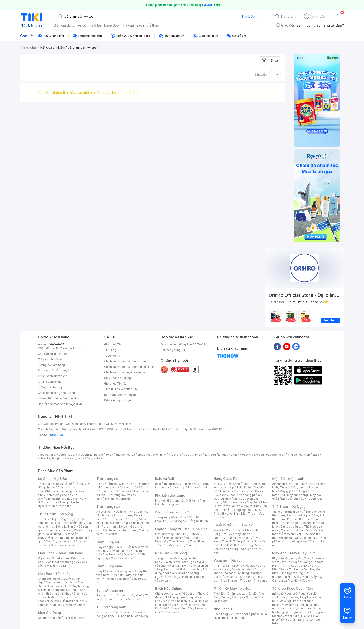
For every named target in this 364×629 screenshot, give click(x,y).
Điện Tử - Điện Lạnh (288, 479)
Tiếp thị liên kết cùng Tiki (121, 389)
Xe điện (253, 594)
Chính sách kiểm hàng (53, 376)
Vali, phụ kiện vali (196, 487)
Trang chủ (288, 16)
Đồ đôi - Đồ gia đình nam (127, 523)
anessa (259, 455)
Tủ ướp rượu (315, 499)
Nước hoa (53, 601)
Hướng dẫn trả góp (50, 387)
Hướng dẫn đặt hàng (51, 365)
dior (54, 455)
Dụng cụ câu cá (291, 527)
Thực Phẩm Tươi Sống (55, 514)
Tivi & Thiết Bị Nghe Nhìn (237, 512)
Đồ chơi (79, 484)
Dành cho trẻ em (58, 538)
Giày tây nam (125, 571)
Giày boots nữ (112, 554)
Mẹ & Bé (239, 499)
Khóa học (249, 566)
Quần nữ (125, 484)
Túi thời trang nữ (110, 590)
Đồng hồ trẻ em (199, 521)
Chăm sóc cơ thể (58, 586)
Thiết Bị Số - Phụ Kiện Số (233, 525)
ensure (120, 455)
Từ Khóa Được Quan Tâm (292, 588)
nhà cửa (128, 25)
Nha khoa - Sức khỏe (238, 577)
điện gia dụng (64, 25)
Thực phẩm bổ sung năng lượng (299, 540)
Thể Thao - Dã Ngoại (289, 507)
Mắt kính (192, 500)
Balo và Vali (165, 479)
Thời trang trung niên (118, 499)
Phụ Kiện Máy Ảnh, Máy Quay (292, 558)
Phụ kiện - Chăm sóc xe (230, 594)
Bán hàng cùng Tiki (174, 350)
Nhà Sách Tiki (225, 609)
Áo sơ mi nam (123, 515)
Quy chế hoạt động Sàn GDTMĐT (183, 344)
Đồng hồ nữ (178, 517)
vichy (81, 458)
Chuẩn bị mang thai (59, 506)
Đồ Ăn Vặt (170, 605)
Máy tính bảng (56, 566)
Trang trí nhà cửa (166, 558)
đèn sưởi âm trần (291, 620)
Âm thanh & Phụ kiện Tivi (289, 484)
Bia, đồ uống (53, 534)
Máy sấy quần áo (293, 499)
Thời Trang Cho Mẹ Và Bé (55, 484)
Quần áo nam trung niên (121, 530)
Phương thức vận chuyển (54, 370)
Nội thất (175, 566)
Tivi (282, 495)
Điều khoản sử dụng (117, 378)
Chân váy (125, 491)
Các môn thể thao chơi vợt (298, 532)
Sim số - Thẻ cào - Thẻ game (248, 580)
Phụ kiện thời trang (170, 495)
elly (155, 455)
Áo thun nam (105, 512)
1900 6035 (56, 435)
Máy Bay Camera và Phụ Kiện (297, 579)
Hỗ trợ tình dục (71, 601)
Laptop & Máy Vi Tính (245, 506)
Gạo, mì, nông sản (60, 530)
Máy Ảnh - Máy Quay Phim (294, 553)
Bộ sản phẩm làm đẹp (62, 603)
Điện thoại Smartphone (53, 558)
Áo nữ (100, 484)
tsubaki (98, 458)
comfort (305, 455)
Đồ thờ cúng (170, 577)
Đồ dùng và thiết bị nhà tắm (182, 569)
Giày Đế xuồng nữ (123, 558)
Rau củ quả (53, 523)
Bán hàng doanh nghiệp (120, 395)
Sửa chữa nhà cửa (174, 562)
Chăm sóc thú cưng (168, 594)
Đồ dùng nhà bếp (49, 618)
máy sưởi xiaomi (302, 608)
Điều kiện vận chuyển (118, 400)
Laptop (192, 545)
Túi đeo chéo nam (120, 612)
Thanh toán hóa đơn (227, 566)
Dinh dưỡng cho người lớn (62, 499)
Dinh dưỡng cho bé (59, 495)
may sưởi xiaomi (293, 605)
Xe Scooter (249, 597)
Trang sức (162, 517)
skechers (175, 455)
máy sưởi (278, 594)
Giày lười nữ (131, 554)
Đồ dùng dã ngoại (299, 515)
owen (109, 455)
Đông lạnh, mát (66, 527)
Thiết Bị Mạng (178, 541)
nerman (234, 455)
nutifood (210, 455)
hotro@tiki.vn (72, 398)
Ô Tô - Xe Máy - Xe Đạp (233, 588)
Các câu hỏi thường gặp (54, 354)
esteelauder (67, 455)
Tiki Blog (110, 350)
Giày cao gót (105, 547)
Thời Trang (250, 484)
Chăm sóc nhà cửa (63, 545)
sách (140, 25)
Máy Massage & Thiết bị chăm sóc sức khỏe (64, 588)
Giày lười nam (105, 571)
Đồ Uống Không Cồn (179, 608)
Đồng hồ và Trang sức (173, 512)
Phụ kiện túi (139, 599)
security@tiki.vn (71, 404)
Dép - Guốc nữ (126, 547)
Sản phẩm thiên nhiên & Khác (61, 592)
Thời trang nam (109, 507)
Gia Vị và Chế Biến (175, 601)
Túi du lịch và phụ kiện (178, 484)
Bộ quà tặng (174, 612)
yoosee (271, 455)
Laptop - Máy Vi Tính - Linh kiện (181, 529)
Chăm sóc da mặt (50, 579)
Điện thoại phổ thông (59, 562)
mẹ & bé (95, 25)
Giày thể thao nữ (306, 538)
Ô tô (237, 597)
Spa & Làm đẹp (242, 569)
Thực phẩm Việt (73, 523)
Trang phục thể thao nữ (288, 512)
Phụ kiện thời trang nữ (169, 500)
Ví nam (101, 612)
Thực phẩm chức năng (60, 582)
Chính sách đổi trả (50, 382)
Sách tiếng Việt (224, 614)
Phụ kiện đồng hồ (175, 521)
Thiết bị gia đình (74, 618)
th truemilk (85, 455)
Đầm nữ (112, 484)
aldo (186, 455)
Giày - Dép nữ (108, 542)
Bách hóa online (234, 502)
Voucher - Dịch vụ (228, 560)
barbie (99, 455)
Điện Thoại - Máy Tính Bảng (61, 553)
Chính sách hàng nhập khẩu (56, 393)
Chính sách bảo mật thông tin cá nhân (129, 367)
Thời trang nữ (107, 479)
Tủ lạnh (285, 487)
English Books (237, 618)
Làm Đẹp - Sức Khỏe (54, 574)
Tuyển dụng (112, 356)
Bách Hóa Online (169, 588)
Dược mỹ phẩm (75, 605)
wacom (247, 455)
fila (89, 458)
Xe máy (226, 597)
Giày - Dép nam (109, 566)
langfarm (58, 458)
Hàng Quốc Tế (225, 479)
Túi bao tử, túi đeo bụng (132, 616)
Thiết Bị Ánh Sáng (298, 562)
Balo (158, 484)
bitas (316, 455)
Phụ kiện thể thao (299, 519)
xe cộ (82, 25)
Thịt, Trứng (59, 519)
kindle (222, 455)
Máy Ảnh (307, 580)
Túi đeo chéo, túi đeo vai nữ (115, 595)
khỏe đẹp (111, 25)
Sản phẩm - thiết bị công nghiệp (240, 508)
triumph (197, 455)
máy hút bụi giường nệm (297, 610)
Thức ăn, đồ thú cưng (59, 541)
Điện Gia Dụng (49, 613)
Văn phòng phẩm (247, 614)
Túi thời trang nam (111, 607)
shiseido (44, 458)
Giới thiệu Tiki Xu (115, 383)
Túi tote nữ (121, 599)
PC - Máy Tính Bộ (174, 545)
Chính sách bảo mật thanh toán (125, 361)
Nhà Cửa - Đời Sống (171, 553)
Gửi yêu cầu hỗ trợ (50, 359)
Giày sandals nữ (119, 551)
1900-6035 (57, 344)
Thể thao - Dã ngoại (233, 491)
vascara (43, 455)
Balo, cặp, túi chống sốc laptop (182, 486)
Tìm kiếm (248, 16)
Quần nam (122, 512)
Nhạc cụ (186, 577)
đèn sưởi (292, 594)
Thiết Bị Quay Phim (296, 577)
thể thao (153, 25)
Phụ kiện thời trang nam (180, 502)
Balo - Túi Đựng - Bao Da (297, 569)
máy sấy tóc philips (301, 597)
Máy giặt (285, 491)
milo (163, 455)
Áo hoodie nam (115, 519)
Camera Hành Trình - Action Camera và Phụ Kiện (298, 566)
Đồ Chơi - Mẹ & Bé (52, 479)
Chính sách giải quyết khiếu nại (125, 372)
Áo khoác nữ (128, 487)
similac (292, 455)
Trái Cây (43, 519)
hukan (71, 458)
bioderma (144, 455)
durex (131, 455)
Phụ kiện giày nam (117, 579)
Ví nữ (139, 595)
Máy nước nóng (297, 495)
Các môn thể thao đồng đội (299, 530)
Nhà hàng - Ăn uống (236, 573)
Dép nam (117, 575)
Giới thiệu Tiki (113, 344)
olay (282, 455)
